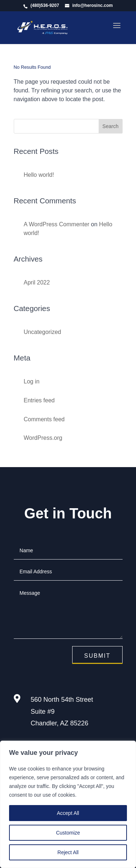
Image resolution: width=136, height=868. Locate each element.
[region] (68, 804)
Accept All (68, 813)
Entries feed (39, 400)
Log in (32, 381)
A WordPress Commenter (56, 224)
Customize (68, 833)
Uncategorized (42, 332)
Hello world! (39, 175)
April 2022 (37, 282)
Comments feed (44, 419)
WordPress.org (43, 438)
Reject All (68, 852)
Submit (97, 656)
